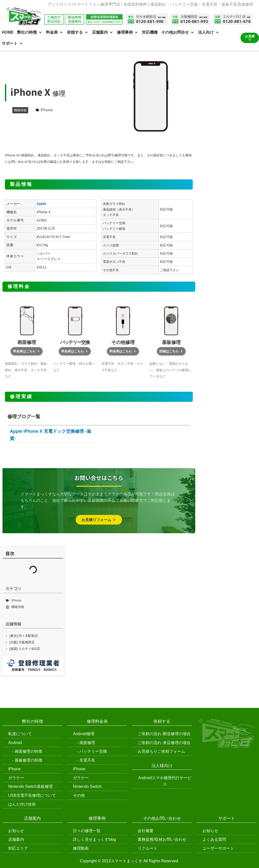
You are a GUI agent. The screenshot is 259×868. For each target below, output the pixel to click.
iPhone (47, 110)
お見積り (250, 38)
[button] (30, 32)
